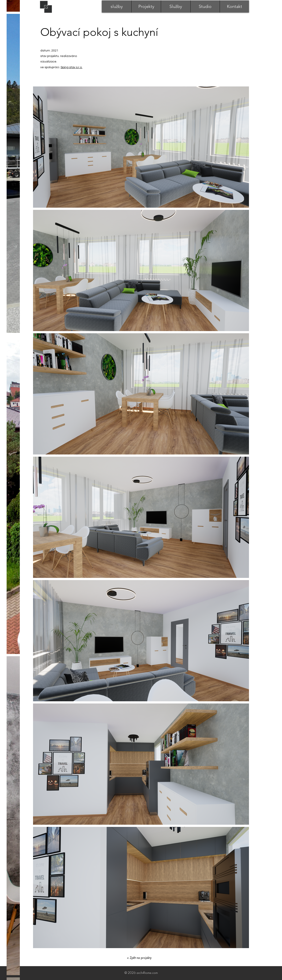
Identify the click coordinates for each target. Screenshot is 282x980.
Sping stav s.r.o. (71, 67)
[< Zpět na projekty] (139, 958)
